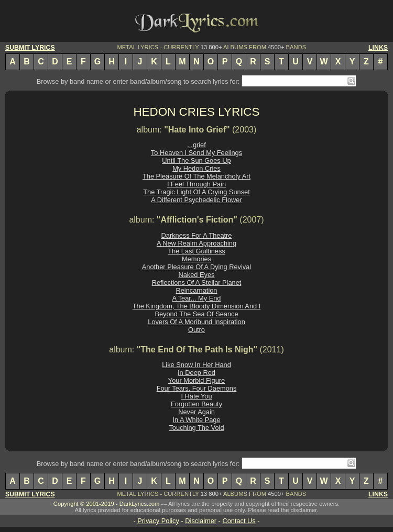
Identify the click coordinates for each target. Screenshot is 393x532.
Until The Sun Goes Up (196, 160)
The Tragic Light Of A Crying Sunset (196, 192)
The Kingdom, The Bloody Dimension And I (196, 306)
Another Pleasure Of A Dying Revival (196, 267)
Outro (196, 330)
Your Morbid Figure (196, 380)
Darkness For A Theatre (197, 235)
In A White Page (196, 420)
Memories (196, 259)
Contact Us (239, 521)
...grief (196, 145)
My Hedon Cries (196, 168)
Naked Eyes (197, 275)
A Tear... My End (197, 298)
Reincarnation (197, 290)
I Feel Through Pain (196, 184)
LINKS (378, 48)
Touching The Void (196, 428)
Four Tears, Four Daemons (197, 388)
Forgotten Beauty (196, 404)
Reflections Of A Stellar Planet (197, 282)
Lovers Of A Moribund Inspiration (196, 322)
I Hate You (196, 396)
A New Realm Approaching (196, 243)
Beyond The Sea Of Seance (196, 314)
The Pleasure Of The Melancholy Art (196, 176)
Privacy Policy (158, 521)
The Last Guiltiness (196, 251)
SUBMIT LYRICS (30, 48)
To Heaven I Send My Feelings (196, 153)
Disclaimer (201, 521)
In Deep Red (196, 373)
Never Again (196, 412)
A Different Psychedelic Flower (196, 200)
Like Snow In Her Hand (196, 365)
